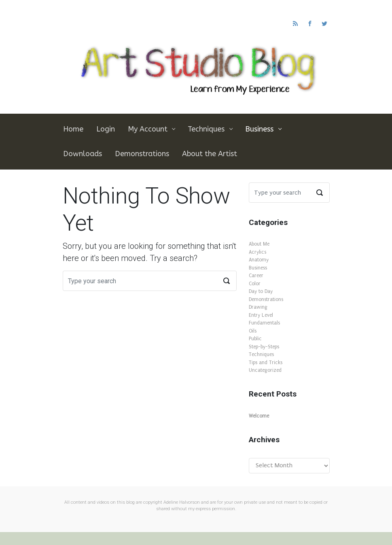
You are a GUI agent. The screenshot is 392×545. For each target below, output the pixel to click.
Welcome (259, 416)
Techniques (261, 354)
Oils (253, 331)
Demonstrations (266, 299)
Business (258, 268)
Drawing (258, 307)
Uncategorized (265, 370)
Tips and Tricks (266, 363)
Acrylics (257, 252)
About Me (259, 244)
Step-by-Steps (264, 347)
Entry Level (261, 315)
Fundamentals (264, 323)
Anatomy (259, 260)
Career (256, 276)
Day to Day (261, 291)
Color (255, 284)
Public (255, 339)
